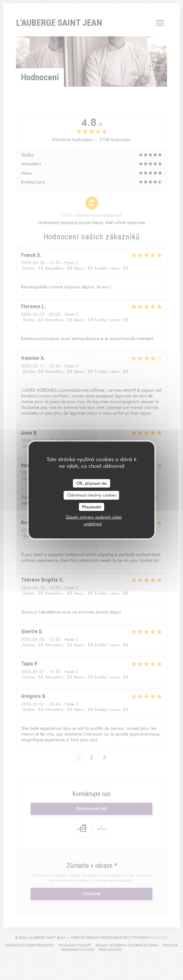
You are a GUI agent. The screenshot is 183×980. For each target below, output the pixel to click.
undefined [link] (93, 524)
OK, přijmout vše (91, 483)
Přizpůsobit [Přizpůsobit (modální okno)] (91, 507)
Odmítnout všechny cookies (91, 495)
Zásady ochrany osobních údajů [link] (94, 517)
